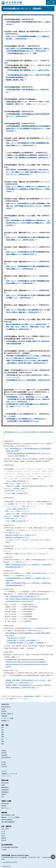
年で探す (4, 762)
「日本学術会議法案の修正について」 (18, 53)
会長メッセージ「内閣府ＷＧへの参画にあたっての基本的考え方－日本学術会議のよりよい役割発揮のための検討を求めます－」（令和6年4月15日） (28, 189)
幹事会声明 (4, 755)
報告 (3, 744)
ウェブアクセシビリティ (10, 862)
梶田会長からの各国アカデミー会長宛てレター (20, 535)
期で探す (4, 764)
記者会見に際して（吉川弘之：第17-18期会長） (22, 640)
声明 (3, 737)
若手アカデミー (6, 808)
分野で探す (4, 767)
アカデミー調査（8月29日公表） (16, 481)
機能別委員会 (5, 787)
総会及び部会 (5, 783)
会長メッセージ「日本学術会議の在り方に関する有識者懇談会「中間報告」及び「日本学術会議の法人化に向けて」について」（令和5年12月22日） (28, 206)
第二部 (3, 833)
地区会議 (4, 806)
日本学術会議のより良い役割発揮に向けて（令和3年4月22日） (26, 419)
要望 (3, 734)
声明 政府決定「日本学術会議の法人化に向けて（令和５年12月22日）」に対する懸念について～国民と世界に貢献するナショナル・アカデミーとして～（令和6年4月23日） (28, 172)
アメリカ (8, 540)
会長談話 (4, 751)
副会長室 (4, 711)
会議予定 (4, 794)
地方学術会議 (5, 804)
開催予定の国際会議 (7, 820)
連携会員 (4, 838)
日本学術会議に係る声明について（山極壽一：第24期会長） (26, 643)
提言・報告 (5, 725)
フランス (24, 540)
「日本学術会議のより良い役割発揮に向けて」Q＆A (23, 421)
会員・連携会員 (6, 826)
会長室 (3, 709)
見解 (3, 741)
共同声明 (4, 753)
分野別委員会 (5, 790)
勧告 (3, 732)
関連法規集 (4, 716)
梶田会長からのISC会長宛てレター (16, 537)
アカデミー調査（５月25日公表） (16, 521)
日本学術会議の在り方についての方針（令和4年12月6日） (24, 375)
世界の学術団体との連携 (8, 815)
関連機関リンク (6, 721)
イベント (4, 771)
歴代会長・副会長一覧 (7, 714)
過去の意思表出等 (6, 758)
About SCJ (5, 704)
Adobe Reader (29, 696)
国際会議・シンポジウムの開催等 (10, 817)
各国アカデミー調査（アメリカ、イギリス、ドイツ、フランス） (26, 553)
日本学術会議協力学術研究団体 (10, 847)
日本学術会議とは (6, 707)
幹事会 (3, 785)
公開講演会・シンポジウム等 (9, 774)
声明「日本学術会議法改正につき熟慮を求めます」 (22, 596)
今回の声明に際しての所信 (15, 638)
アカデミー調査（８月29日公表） (16, 493)
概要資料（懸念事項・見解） (15, 80)
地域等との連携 (6, 801)
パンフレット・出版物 (7, 718)
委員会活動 (5, 780)
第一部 (3, 831)
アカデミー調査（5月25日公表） (16, 509)
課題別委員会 (5, 792)
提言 (3, 739)
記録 (3, 797)
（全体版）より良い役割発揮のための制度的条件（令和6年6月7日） (28, 157)
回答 (3, 730)
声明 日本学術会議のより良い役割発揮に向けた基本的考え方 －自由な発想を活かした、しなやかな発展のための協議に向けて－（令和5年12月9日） (28, 223)
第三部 (3, 836)
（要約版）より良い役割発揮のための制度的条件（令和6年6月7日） (28, 155)
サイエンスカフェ (6, 776)
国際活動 (4, 813)
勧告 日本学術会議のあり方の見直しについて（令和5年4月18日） (27, 324)
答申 (3, 728)
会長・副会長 (5, 829)
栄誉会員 (4, 840)
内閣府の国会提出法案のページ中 (17, 102)
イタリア (33, 540)
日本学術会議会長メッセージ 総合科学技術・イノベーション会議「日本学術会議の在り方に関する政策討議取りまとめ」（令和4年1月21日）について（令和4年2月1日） (28, 399)
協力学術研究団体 (7, 845)
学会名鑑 (4, 850)
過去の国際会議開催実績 (8, 822)
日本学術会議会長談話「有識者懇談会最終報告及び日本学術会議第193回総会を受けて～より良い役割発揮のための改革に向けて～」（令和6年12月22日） (28, 128)
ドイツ (16, 540)
